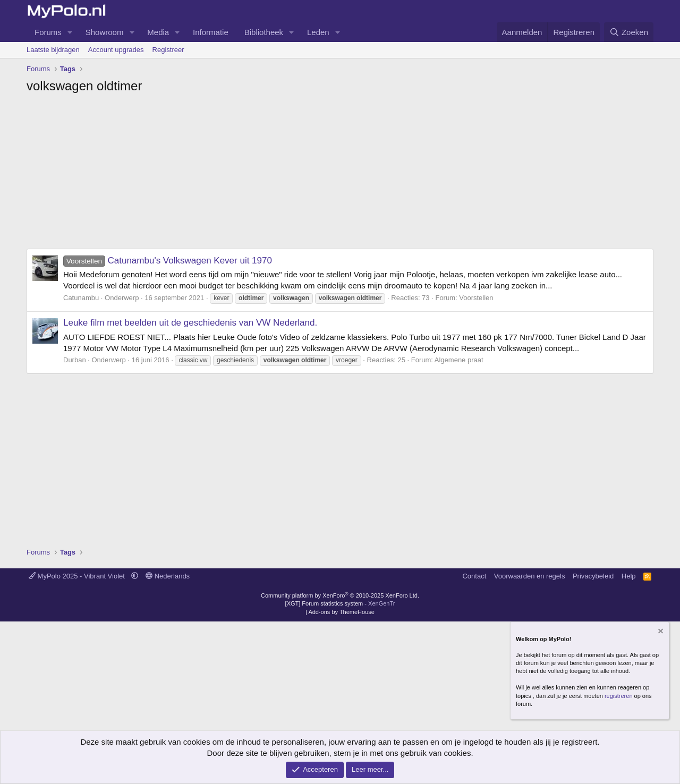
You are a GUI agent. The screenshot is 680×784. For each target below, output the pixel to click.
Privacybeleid (593, 576)
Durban (75, 360)
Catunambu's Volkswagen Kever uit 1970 (168, 261)
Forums (48, 32)
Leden (318, 32)
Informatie (211, 32)
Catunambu (81, 298)
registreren (619, 696)
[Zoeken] (629, 32)
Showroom (105, 32)
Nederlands (168, 576)
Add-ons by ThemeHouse (341, 612)
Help (629, 576)
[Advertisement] (340, 174)
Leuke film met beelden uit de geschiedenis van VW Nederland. (190, 323)
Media (158, 32)
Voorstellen (476, 298)
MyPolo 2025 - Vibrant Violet (78, 576)
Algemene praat (459, 360)
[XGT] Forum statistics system (340, 603)
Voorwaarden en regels (530, 576)
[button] (70, 32)
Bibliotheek (264, 32)
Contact (474, 576)
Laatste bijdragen (53, 50)
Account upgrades (116, 50)
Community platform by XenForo (340, 595)
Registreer (168, 50)
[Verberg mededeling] (660, 632)
